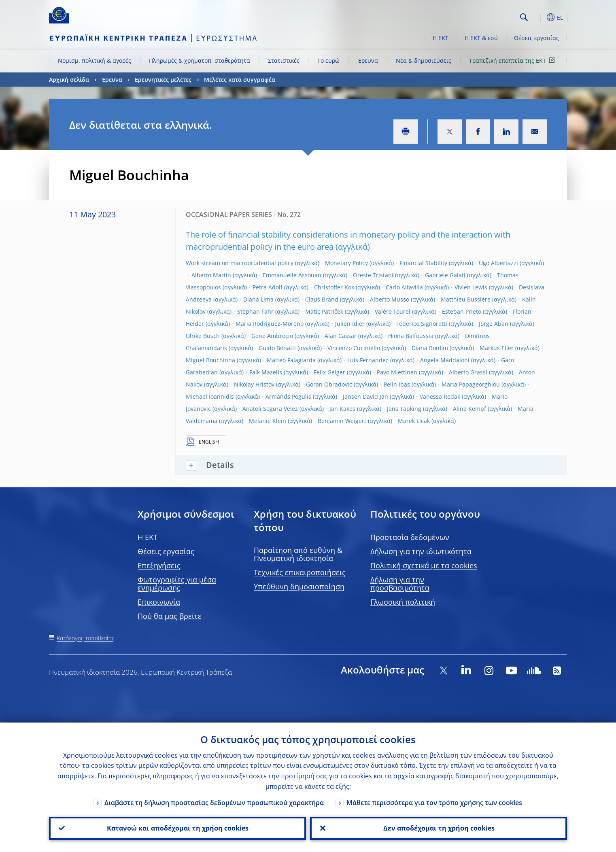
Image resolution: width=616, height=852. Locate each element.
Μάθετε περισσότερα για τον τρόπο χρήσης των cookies (434, 802)
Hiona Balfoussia (411, 336)
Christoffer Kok (334, 287)
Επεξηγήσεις (159, 565)
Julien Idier (350, 324)
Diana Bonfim (430, 348)
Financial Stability (423, 263)
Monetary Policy (346, 263)
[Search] (477, 16)
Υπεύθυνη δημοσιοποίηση (299, 586)
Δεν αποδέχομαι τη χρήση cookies (439, 828)
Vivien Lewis (471, 287)
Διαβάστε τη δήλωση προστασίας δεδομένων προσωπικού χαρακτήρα (214, 802)
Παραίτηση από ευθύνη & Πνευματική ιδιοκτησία (298, 554)
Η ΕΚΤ (441, 38)
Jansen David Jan (365, 396)
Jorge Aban (494, 324)
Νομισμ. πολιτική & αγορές (95, 61)
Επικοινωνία (159, 602)
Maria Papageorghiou (471, 384)
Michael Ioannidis (210, 396)
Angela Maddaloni (445, 360)
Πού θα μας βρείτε (170, 616)
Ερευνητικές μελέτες (163, 80)
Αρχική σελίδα (69, 80)
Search (524, 17)
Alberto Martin (211, 275)
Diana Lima (258, 299)
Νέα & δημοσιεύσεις (424, 61)
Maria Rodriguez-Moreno (270, 324)
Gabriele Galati (445, 275)
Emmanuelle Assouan (292, 275)
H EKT (148, 537)
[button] (539, 17)
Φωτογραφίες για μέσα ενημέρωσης (177, 584)
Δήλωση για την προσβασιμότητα (400, 584)
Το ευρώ (328, 61)
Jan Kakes (342, 409)
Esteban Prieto (462, 311)
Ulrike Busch (203, 336)
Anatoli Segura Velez (270, 409)
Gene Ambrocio (272, 336)
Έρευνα (368, 61)
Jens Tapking (404, 409)
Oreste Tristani (373, 275)
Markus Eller (497, 348)
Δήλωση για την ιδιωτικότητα (421, 551)
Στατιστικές (284, 61)
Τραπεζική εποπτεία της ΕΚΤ (514, 60)
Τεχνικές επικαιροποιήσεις (300, 572)
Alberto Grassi (468, 372)
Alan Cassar (341, 336)
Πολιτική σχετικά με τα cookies (424, 565)
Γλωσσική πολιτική (403, 602)
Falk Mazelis (266, 372)
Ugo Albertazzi (498, 263)
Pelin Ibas (397, 384)
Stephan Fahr (255, 311)
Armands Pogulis (288, 396)
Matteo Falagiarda (291, 360)
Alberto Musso (390, 299)
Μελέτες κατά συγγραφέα (240, 80)
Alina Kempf (469, 409)
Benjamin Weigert (342, 421)
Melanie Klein (268, 421)
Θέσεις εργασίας (536, 38)
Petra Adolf (268, 287)
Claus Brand (322, 299)
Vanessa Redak (440, 396)
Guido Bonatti (277, 348)
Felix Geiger (329, 372)
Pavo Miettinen (397, 372)
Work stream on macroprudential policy (240, 263)
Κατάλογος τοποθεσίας (86, 638)
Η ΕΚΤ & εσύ (481, 38)
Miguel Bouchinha (210, 360)
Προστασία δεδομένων (410, 537)
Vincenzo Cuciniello (354, 348)
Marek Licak (414, 421)
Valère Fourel (393, 311)
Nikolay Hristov (254, 384)
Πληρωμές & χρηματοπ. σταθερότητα (200, 61)
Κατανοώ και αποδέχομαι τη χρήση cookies (178, 828)
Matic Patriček (324, 311)
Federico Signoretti (422, 324)
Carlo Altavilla (404, 287)
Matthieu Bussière (466, 299)
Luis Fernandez (368, 360)
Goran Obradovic (329, 384)
